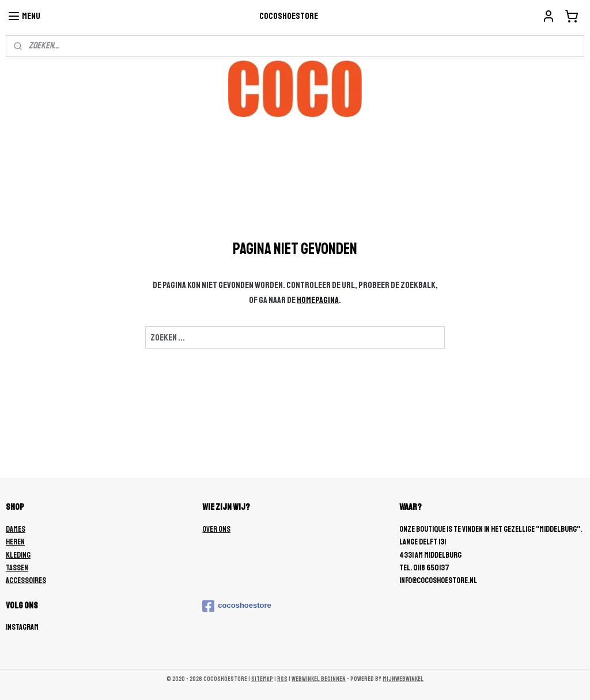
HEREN (15, 542)
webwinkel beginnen (319, 679)
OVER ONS (216, 529)
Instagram (22, 627)
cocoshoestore (237, 606)
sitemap (262, 679)
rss (282, 679)
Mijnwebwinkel (403, 679)
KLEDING (18, 555)
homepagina (318, 300)
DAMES (16, 529)
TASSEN (17, 568)
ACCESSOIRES (26, 580)
